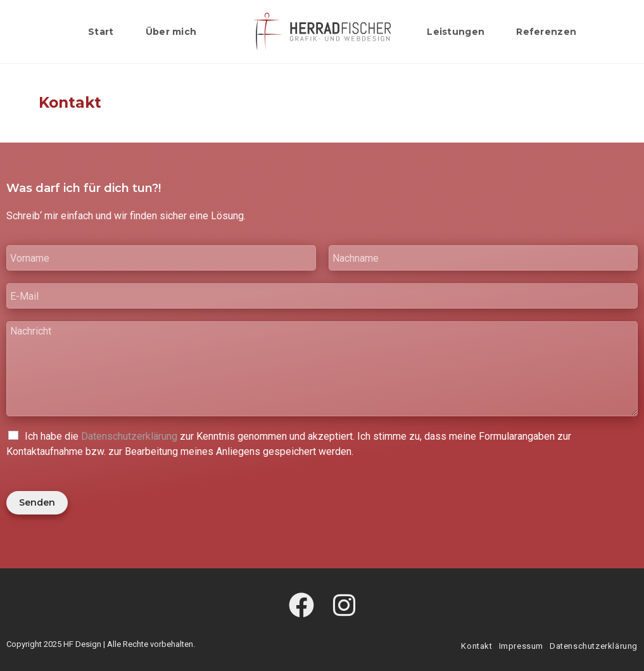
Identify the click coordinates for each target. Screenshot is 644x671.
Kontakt (477, 646)
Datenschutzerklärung (129, 436)
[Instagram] (344, 606)
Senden (37, 502)
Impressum (521, 646)
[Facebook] (301, 606)
